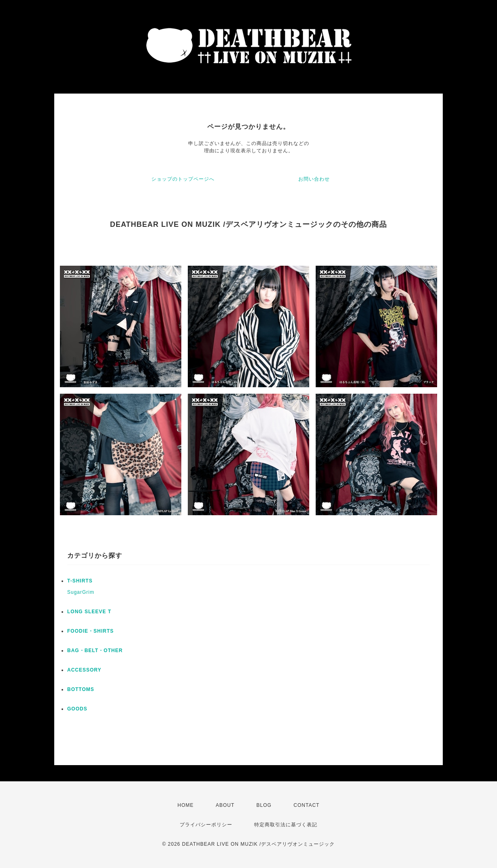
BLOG (264, 805)
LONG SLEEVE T (89, 612)
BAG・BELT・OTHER (95, 650)
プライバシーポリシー (206, 825)
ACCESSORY (84, 670)
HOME (186, 805)
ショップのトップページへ (183, 179)
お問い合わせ (314, 179)
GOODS (77, 709)
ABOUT (225, 805)
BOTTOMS (81, 689)
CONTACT (306, 805)
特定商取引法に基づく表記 (286, 825)
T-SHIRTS (80, 581)
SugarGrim (81, 592)
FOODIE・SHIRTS (90, 631)
